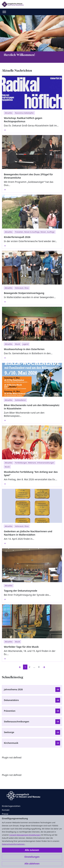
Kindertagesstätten (11, 806)
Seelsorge (9, 732)
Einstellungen (32, 857)
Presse (5, 814)
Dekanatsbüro (11, 700)
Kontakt (6, 810)
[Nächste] (44, 667)
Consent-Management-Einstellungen (25, 835)
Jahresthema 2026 (13, 689)
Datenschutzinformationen (13, 844)
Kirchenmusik (11, 743)
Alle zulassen (32, 850)
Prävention (10, 711)
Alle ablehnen (32, 864)
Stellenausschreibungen (17, 722)
